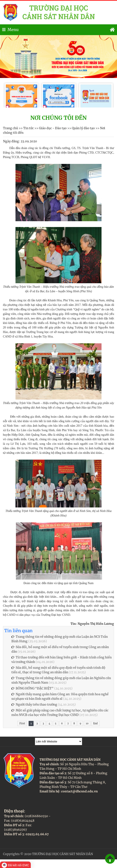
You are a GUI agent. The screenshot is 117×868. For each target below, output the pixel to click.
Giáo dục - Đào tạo (53, 128)
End (95, 723)
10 (87, 723)
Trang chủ (11, 128)
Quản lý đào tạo (83, 128)
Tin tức (28, 128)
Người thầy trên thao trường (34, 705)
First (22, 723)
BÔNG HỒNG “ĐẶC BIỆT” (32, 688)
